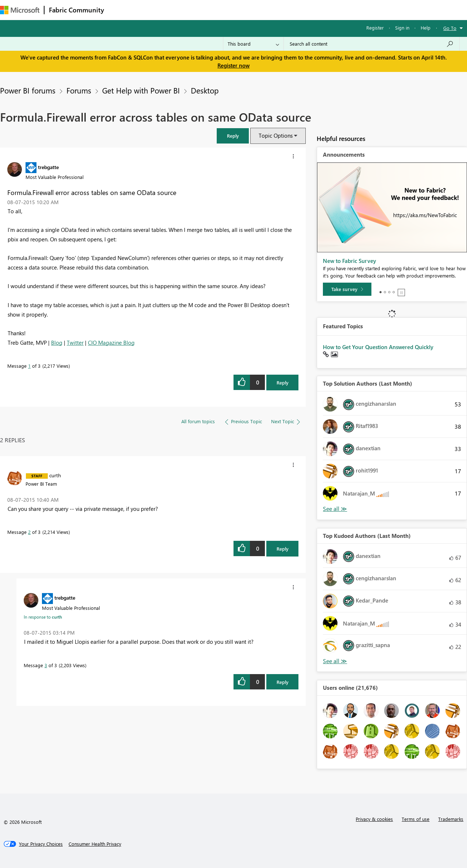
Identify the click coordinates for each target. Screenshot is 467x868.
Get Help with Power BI (141, 90)
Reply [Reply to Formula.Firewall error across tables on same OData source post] (283, 383)
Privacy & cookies (374, 819)
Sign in (402, 28)
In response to (43, 617)
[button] (233, 136)
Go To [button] (450, 28)
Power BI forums (28, 90)
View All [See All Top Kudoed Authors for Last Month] (335, 661)
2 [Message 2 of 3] (29, 532)
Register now (233, 65)
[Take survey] (347, 289)
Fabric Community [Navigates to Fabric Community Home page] (76, 10)
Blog (57, 343)
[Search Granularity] (253, 44)
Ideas (183, 10)
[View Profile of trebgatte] (48, 167)
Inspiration (153, 10)
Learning (276, 10)
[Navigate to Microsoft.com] (20, 10)
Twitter (75, 343)
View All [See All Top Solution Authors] (335, 509)
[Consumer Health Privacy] (95, 844)
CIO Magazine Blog (111, 343)
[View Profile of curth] (55, 475)
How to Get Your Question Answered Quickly (378, 347)
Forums (121, 10)
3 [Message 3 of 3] (46, 665)
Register (375, 28)
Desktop (205, 90)
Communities (215, 10)
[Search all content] (372, 44)
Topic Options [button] (276, 135)
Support (307, 10)
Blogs (248, 10)
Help (426, 28)
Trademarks (451, 819)
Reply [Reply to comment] (283, 549)
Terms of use (416, 819)
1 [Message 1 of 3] (29, 366)
